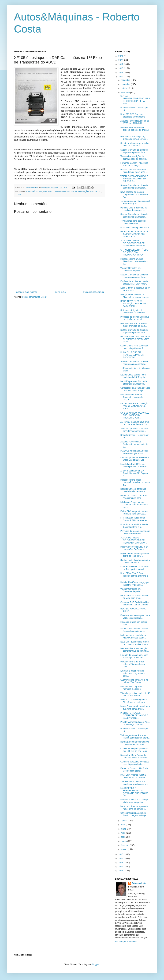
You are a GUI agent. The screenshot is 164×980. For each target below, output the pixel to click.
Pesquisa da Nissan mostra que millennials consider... (135, 532)
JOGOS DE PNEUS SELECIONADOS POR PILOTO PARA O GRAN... (134, 243)
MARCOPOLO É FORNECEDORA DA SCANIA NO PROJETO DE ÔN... (134, 792)
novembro (126, 84)
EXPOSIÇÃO (83, 191)
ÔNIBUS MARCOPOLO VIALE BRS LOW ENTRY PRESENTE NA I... (135, 415)
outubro (125, 88)
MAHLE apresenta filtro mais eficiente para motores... (134, 383)
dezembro (126, 80)
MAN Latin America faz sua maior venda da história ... (134, 776)
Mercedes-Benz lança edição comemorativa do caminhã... (135, 650)
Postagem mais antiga (93, 292)
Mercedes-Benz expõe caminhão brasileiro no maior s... (135, 482)
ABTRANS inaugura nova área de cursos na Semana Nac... (135, 423)
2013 (121, 863)
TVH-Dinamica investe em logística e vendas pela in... (134, 783)
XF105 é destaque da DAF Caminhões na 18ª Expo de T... (134, 473)
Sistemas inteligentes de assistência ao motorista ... (134, 311)
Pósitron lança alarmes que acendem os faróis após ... (134, 171)
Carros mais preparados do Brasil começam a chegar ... (135, 814)
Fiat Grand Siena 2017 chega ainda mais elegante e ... (134, 801)
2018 (121, 68)
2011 (121, 871)
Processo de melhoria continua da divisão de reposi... (135, 318)
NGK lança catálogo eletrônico (135, 228)
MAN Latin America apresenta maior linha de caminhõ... (134, 808)
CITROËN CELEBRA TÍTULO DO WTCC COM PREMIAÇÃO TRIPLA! (134, 252)
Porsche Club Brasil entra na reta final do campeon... (134, 209)
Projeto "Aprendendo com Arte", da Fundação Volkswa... (135, 723)
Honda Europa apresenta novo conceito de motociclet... (135, 743)
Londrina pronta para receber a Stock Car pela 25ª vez (135, 459)
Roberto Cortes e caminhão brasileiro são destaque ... (134, 490)
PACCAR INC (96, 191)
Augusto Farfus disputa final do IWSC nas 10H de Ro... (135, 122)
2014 (121, 858)
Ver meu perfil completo (126, 942)
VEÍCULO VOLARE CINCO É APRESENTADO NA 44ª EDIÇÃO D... (134, 179)
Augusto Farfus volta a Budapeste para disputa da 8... (134, 444)
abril (123, 837)
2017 (121, 73)
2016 (121, 77)
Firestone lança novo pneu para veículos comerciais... (135, 617)
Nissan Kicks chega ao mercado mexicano (131, 688)
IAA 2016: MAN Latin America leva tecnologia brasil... (134, 452)
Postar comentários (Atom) (35, 297)
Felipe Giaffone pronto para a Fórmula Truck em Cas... (134, 513)
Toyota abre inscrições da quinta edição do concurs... (134, 158)
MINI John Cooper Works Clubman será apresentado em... (134, 505)
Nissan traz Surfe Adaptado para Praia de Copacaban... (135, 756)
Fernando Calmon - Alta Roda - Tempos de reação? (135, 164)
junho (124, 829)
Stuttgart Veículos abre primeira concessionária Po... (135, 561)
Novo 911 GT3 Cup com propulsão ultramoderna (133, 115)
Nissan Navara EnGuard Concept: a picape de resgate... (132, 397)
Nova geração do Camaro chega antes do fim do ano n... (134, 195)
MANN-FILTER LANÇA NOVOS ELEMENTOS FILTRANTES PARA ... (135, 339)
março (124, 841)
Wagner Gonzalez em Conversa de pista (131, 590)
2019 (121, 64)
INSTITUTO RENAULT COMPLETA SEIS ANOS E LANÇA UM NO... (134, 716)
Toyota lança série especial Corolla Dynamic (133, 222)
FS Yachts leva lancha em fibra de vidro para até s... (135, 597)
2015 (121, 854)
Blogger (96, 964)
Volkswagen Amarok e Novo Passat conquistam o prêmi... (135, 737)
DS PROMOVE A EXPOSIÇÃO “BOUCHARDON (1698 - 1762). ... (135, 406)
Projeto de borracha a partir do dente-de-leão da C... (135, 555)
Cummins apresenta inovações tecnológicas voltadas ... (135, 763)
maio (123, 833)
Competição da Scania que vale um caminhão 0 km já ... (135, 389)
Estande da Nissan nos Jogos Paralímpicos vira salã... (134, 656)
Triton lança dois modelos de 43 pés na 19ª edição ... (135, 694)
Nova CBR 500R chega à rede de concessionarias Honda (135, 643)
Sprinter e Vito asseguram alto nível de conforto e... (134, 144)
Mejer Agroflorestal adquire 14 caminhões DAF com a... (134, 548)
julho (123, 825)
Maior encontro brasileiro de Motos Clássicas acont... (133, 637)
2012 (121, 867)
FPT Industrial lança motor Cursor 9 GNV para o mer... (134, 519)
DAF (45, 191)
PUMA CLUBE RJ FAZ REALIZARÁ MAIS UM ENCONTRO (132, 355)
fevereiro (125, 845)
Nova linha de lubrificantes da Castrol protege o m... (134, 526)
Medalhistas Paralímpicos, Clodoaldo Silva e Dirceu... (134, 138)
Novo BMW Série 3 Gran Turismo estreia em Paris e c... (134, 576)
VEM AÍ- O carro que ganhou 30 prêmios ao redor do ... (134, 701)
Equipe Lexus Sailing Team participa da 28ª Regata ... (134, 376)
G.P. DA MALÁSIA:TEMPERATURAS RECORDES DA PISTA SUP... (135, 100)
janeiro (124, 849)
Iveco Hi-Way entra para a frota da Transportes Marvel (135, 568)
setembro (126, 93)
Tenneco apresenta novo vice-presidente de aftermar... (134, 430)
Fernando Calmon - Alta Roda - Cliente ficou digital (135, 770)
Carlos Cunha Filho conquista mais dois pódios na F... (134, 347)
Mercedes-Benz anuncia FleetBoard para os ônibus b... (134, 262)
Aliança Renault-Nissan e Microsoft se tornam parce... (135, 296)
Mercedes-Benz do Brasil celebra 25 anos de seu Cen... (133, 664)
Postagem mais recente (26, 292)
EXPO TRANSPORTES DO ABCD (62, 191)
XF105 (18, 195)
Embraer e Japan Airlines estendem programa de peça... (133, 673)
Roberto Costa (139, 883)
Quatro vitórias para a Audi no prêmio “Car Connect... (134, 681)
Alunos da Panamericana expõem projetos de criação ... (135, 130)
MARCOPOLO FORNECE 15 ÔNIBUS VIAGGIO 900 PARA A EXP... (134, 234)
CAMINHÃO (31, 191)
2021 (121, 56)
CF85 (40, 191)
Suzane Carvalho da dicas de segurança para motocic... (134, 151)
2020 (121, 60)
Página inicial (60, 292)
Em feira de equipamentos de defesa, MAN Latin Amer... (134, 283)
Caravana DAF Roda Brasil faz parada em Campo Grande (135, 603)
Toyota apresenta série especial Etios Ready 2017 (135, 202)
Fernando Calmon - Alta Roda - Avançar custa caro (135, 497)
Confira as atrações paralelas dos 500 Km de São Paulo (134, 750)
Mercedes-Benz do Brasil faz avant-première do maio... (134, 325)
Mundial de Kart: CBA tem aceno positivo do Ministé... (134, 465)
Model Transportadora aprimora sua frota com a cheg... (135, 708)
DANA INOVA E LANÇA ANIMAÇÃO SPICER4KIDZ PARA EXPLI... (134, 304)
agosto (124, 821)
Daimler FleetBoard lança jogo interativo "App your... (134, 584)
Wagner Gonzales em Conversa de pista (131, 269)
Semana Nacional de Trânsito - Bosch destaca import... (135, 630)
